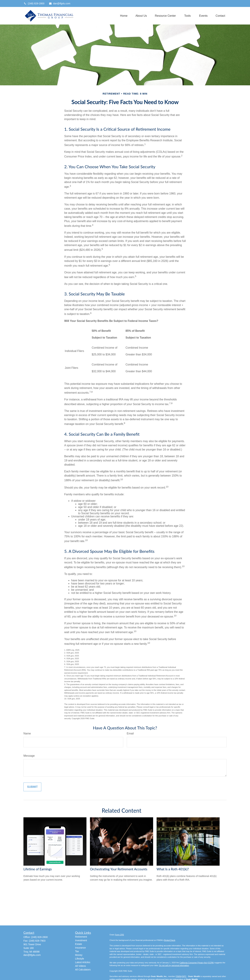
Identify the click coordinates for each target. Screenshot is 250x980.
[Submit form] (32, 787)
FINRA (179, 976)
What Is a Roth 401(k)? (173, 869)
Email (130, 733)
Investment (81, 940)
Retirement (81, 937)
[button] (124, 16)
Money (79, 955)
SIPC (184, 976)
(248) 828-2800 (34, 3)
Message (29, 756)
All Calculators (83, 970)
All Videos (81, 966)
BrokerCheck (170, 940)
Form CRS (119, 935)
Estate (79, 944)
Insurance (80, 948)
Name (27, 733)
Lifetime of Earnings (38, 869)
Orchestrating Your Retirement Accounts (119, 869)
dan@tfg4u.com (60, 3)
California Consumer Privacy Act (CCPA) (197, 963)
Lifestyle (80, 959)
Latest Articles (83, 962)
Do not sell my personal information (174, 965)
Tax (77, 951)
